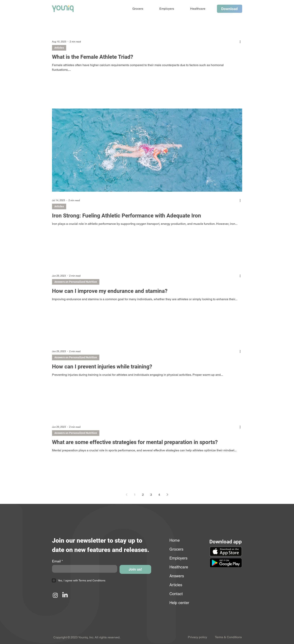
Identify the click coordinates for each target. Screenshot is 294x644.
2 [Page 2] (143, 495)
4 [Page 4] (159, 495)
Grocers (176, 549)
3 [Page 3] (151, 495)
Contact (176, 594)
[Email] (84, 569)
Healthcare (179, 567)
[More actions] (242, 42)
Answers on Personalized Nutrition (76, 282)
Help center (179, 603)
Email (57, 561)
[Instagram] (55, 595)
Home (175, 540)
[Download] (230, 9)
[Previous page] (127, 495)
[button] (226, 563)
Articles (59, 48)
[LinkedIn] (65, 595)
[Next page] (167, 495)
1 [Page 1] (135, 495)
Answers (177, 576)
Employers (178, 558)
